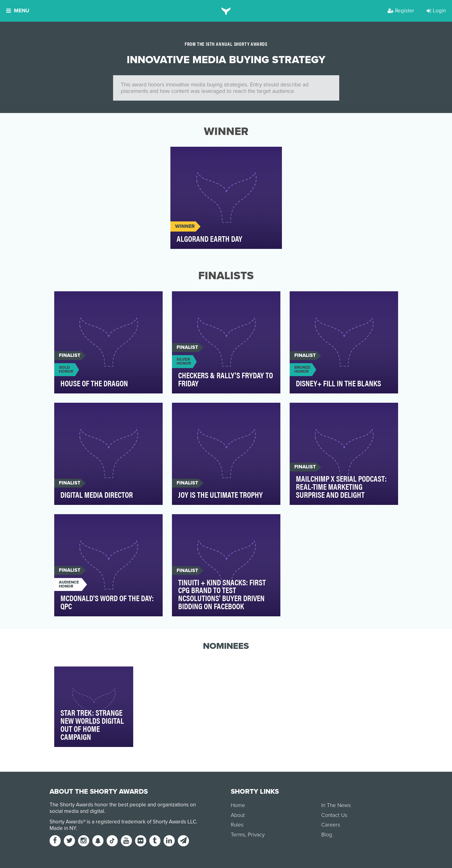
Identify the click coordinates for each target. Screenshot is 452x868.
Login (436, 11)
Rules (237, 825)
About (238, 815)
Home (238, 805)
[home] (226, 11)
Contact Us (334, 815)
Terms (238, 835)
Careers (331, 825)
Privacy (256, 835)
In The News (336, 805)
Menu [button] (18, 11)
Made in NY (63, 828)
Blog (327, 835)
